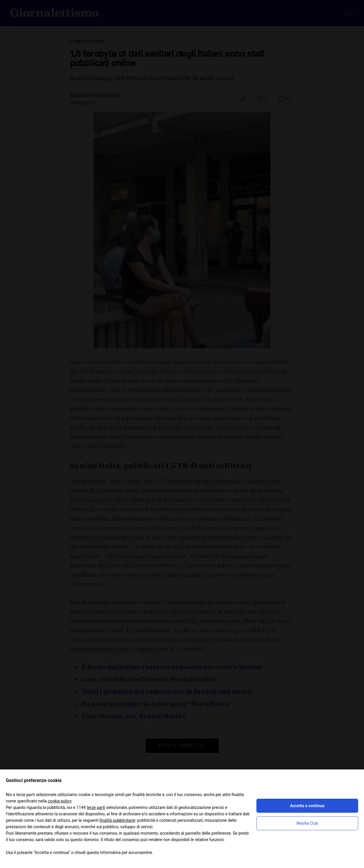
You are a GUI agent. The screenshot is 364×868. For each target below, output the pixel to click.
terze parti (96, 807)
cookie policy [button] (59, 801)
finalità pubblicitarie (117, 820)
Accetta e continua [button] (307, 806)
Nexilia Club (307, 823)
